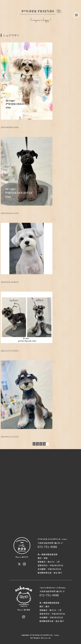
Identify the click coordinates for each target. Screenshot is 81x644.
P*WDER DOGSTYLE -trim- (45, 635)
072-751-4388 (47, 547)
